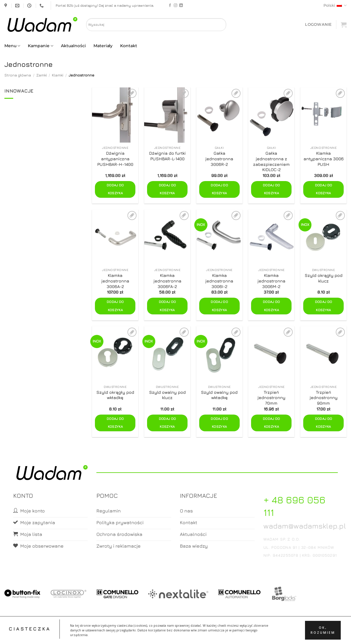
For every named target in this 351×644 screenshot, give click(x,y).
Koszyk (190, 634)
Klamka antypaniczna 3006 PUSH (324, 159)
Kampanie (41, 46)
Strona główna (18, 75)
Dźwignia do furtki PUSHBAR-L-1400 (167, 156)
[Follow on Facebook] (170, 6)
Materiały (103, 46)
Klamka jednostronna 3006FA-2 (167, 281)
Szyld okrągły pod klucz (324, 278)
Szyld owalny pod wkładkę (219, 395)
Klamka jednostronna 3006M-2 (271, 281)
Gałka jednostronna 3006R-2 (219, 159)
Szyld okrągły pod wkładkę (115, 395)
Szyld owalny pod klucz (167, 395)
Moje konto (166, 634)
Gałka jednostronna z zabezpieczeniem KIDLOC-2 (271, 161)
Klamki (58, 75)
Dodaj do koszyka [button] (115, 189)
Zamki (42, 75)
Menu (12, 46)
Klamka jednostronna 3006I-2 (219, 281)
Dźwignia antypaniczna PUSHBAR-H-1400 (115, 159)
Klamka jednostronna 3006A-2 (115, 281)
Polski (335, 5)
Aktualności (73, 46)
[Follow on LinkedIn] (181, 6)
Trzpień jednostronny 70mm (271, 398)
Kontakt (129, 46)
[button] (318, 24)
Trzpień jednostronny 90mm (324, 398)
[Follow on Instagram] (175, 6)
